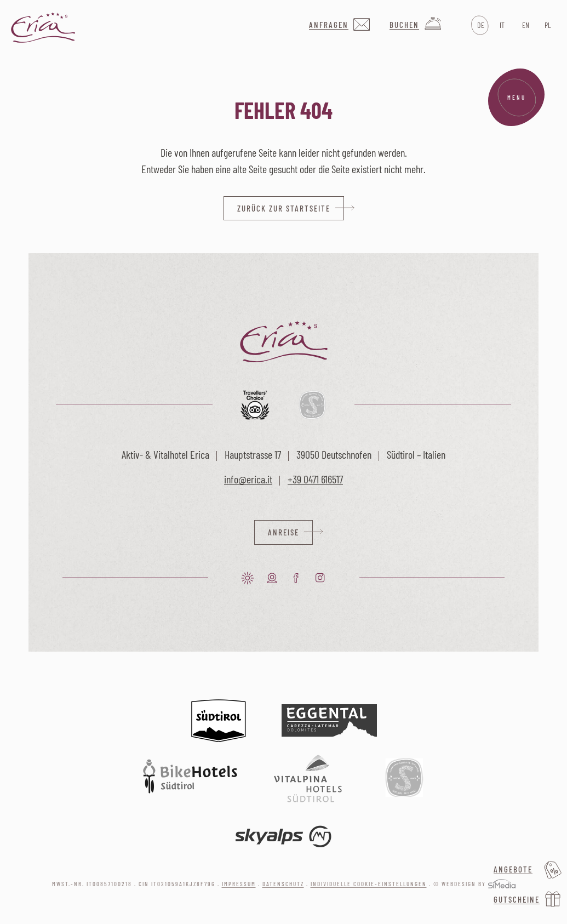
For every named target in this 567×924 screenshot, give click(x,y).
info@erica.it (248, 479)
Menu (517, 98)
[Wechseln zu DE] (480, 25)
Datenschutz (283, 884)
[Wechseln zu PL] (547, 25)
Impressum (239, 884)
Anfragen (329, 25)
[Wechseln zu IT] (502, 25)
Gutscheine (517, 899)
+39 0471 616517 (315, 479)
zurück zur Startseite (284, 208)
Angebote (513, 869)
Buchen (404, 25)
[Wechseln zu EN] (525, 25)
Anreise (283, 532)
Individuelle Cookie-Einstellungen (369, 884)
